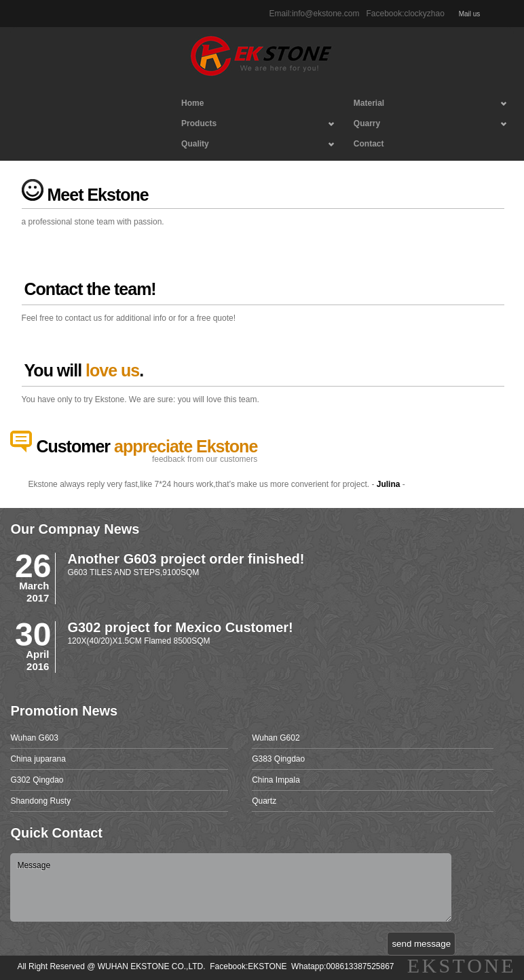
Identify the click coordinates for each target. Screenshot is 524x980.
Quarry (425, 126)
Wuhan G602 (276, 738)
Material (425, 106)
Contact (369, 144)
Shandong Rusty (40, 801)
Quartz (264, 801)
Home (192, 103)
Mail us (468, 14)
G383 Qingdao (278, 759)
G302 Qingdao (37, 780)
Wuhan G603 (34, 738)
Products (252, 126)
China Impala (276, 780)
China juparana (38, 759)
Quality (252, 146)
